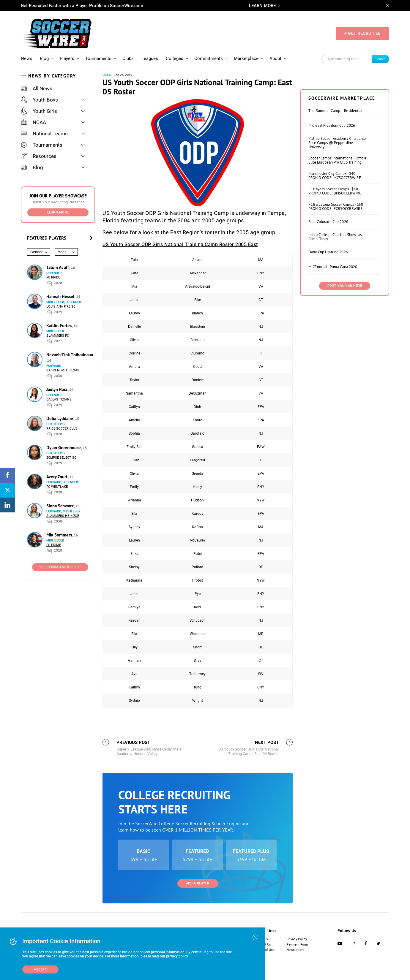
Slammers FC (58, 336)
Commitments (209, 58)
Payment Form (297, 945)
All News (37, 88)
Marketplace (246, 58)
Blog (44, 58)
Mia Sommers (60, 535)
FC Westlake (57, 487)
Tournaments (98, 58)
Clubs (128, 58)
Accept (40, 969)
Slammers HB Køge (63, 516)
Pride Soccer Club (62, 429)
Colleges (175, 58)
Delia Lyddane (60, 418)
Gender (36, 252)
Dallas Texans (59, 399)
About (275, 58)
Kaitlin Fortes (60, 326)
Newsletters (295, 950)
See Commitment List (60, 567)
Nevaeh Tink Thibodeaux (70, 355)
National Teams (44, 134)
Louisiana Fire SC (61, 307)
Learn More (58, 212)
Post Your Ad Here (345, 286)
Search (381, 59)
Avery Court (57, 477)
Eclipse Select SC (61, 458)
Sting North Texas (63, 370)
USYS (107, 75)
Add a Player (198, 883)
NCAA (33, 122)
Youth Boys (39, 100)
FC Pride (53, 277)
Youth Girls (39, 111)
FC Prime (54, 545)
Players (67, 58)
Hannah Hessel (61, 296)
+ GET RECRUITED (363, 33)
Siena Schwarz (61, 506)
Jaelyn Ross (57, 389)
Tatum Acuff (58, 267)
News (26, 58)
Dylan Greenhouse (64, 448)
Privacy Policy (297, 939)
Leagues (150, 58)
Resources (39, 156)
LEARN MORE (262, 6)
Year (62, 252)
